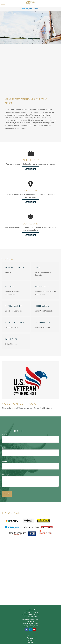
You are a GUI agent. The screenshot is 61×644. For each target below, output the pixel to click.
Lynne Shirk (11, 339)
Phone (5, 461)
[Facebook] (27, 629)
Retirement (30, 638)
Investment (30, 640)
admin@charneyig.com (30, 626)
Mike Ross (10, 287)
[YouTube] (34, 629)
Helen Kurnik (42, 306)
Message (6, 475)
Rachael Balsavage (15, 323)
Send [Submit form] (7, 494)
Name (5, 434)
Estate (30, 643)
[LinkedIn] (30, 629)
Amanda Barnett (14, 306)
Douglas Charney (15, 267)
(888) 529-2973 (34, 615)
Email (4, 448)
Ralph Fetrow (42, 287)
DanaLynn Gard (43, 323)
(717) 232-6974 (33, 612)
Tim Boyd (39, 267)
